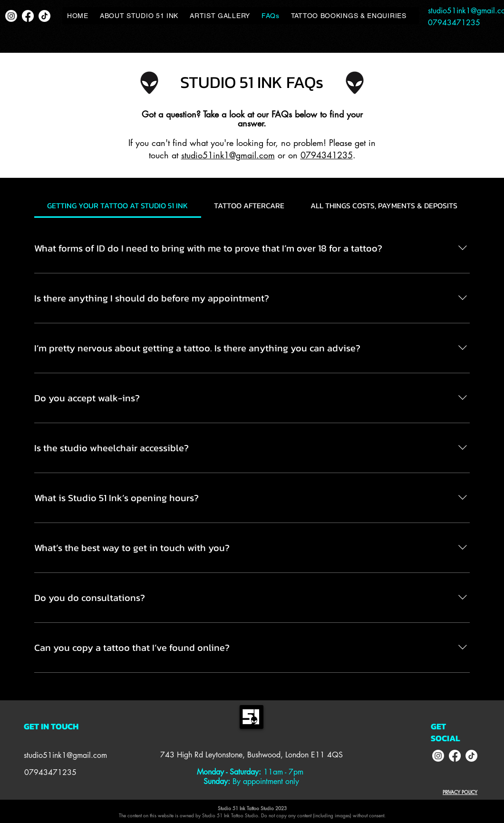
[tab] (118, 205)
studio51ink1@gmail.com (228, 155)
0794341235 (327, 155)
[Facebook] (28, 16)
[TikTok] (44, 16)
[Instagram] (11, 16)
